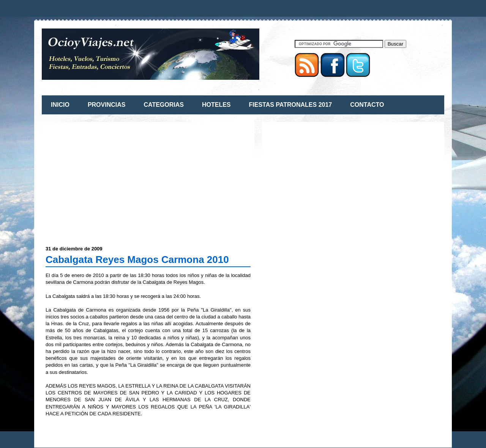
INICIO (60, 105)
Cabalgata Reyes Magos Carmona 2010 (137, 260)
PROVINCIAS (107, 105)
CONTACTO (367, 105)
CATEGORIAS (163, 105)
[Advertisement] (109, 179)
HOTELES (216, 105)
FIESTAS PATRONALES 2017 (291, 105)
